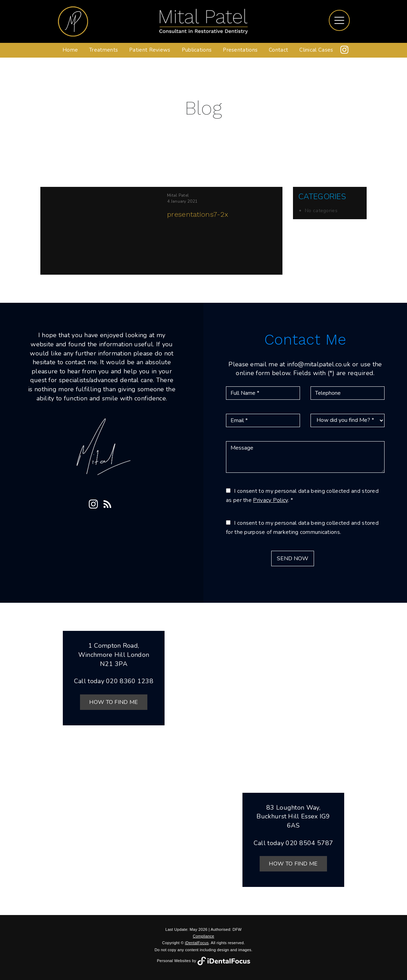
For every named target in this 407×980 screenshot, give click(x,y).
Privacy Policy (270, 500)
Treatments (104, 50)
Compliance (203, 936)
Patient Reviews (150, 50)
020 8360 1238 (130, 681)
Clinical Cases (316, 50)
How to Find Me (114, 702)
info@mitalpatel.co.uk (319, 364)
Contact (278, 50)
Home (70, 50)
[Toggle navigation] (339, 20)
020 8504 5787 (309, 843)
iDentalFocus (197, 943)
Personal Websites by (203, 961)
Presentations (240, 50)
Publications (197, 50)
